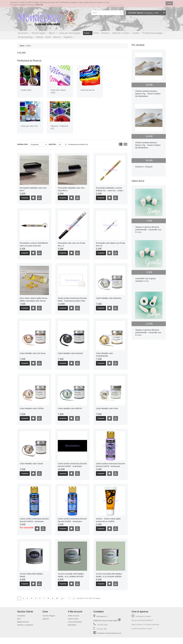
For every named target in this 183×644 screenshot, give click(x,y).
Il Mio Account (74, 616)
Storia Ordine (73, 619)
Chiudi (169, 3)
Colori (88, 33)
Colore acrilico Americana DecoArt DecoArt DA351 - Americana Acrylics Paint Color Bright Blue (72, 521)
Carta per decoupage (70, 33)
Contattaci (21, 616)
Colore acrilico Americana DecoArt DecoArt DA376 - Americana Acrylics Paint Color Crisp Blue (34, 521)
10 (57, 598)
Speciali (46, 619)
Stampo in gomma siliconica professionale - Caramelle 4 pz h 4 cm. (148, 332)
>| (74, 598)
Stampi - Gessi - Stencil (49, 37)
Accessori (24, 33)
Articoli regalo (39, 33)
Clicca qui (39, 5)
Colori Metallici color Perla (107, 408)
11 (62, 598)
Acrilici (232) (26, 90)
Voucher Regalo (49, 616)
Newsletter (72, 625)
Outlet (137, 33)
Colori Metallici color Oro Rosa (33, 353)
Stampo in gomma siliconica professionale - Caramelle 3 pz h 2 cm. (148, 230)
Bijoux (53, 33)
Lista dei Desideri (75, 622)
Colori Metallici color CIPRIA (32, 408)
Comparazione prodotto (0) (78, 144)
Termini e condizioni (25, 625)
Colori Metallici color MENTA (70, 408)
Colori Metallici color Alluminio (109, 298)
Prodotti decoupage (153, 33)
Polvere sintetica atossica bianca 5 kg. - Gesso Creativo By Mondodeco (148, 94)
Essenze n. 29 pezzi (144, 167)
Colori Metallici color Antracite (70, 353)
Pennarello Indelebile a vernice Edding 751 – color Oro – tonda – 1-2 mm (110, 191)
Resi (19, 619)
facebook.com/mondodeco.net (109, 633)
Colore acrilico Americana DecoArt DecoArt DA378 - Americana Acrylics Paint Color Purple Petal (110, 466)
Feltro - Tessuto (102, 33)
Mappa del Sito (23, 622)
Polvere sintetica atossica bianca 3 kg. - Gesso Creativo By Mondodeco (148, 145)
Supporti (69, 37)
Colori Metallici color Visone (31, 464)
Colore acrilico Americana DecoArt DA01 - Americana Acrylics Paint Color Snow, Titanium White (72, 301)
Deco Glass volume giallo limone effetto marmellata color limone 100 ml (34, 301)
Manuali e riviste (122, 33)
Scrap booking (26, 37)
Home (22, 46)
